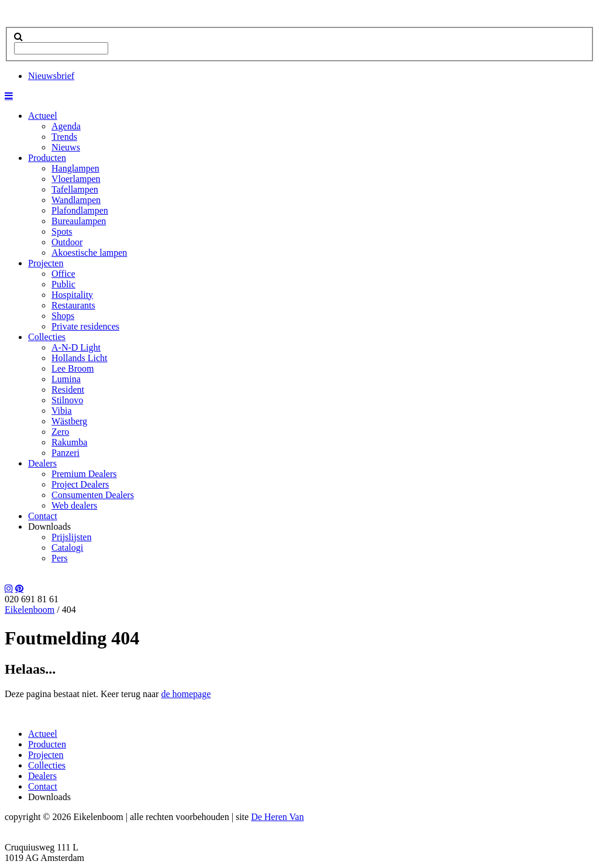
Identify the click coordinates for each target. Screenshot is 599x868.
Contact (43, 516)
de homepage (186, 694)
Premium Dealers (84, 474)
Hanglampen (75, 168)
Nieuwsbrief (51, 76)
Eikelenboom (30, 610)
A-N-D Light (76, 347)
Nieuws (66, 147)
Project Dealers (80, 484)
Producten (47, 158)
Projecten (46, 263)
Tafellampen (75, 189)
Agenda (66, 126)
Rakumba (69, 442)
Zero (60, 432)
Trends (64, 137)
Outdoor (67, 242)
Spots (62, 231)
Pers (60, 558)
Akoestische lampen (89, 253)
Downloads (49, 526)
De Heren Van (277, 817)
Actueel (43, 116)
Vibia (62, 411)
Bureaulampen (79, 221)
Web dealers (74, 505)
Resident (68, 390)
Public (63, 284)
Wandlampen (76, 200)
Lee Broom (73, 368)
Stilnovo (67, 400)
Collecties (47, 337)
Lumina (66, 379)
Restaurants (73, 305)
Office (63, 274)
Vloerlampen (76, 179)
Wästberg (69, 421)
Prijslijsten (71, 537)
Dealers (42, 463)
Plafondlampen (80, 210)
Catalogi (67, 548)
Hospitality (72, 295)
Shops (63, 316)
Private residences (85, 326)
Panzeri (66, 453)
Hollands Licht (80, 358)
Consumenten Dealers (93, 495)
